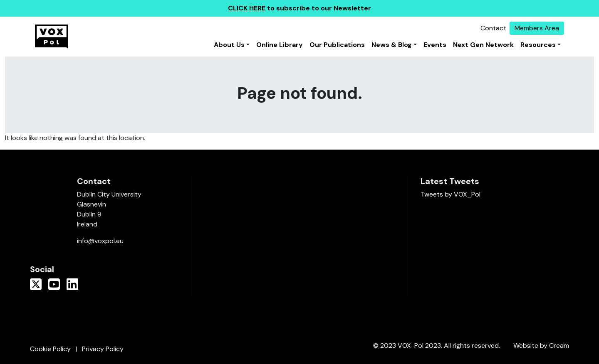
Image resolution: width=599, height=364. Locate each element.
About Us (229, 45)
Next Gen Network (483, 45)
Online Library (280, 45)
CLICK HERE (247, 8)
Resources (538, 45)
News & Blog (392, 45)
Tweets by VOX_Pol (450, 194)
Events (435, 45)
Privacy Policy (103, 349)
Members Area (537, 28)
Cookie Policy (50, 349)
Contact (493, 28)
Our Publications (337, 45)
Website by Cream (541, 346)
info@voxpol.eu (100, 241)
